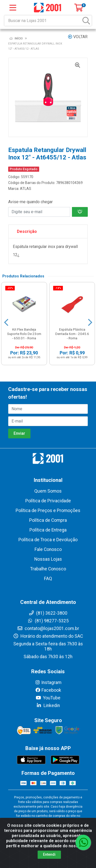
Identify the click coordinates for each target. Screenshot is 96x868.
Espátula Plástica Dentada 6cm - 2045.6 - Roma (72, 334)
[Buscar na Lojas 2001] (43, 21)
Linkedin (48, 706)
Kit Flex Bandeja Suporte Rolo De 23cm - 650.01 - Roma (24, 334)
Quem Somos (48, 491)
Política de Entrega (48, 530)
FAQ (48, 579)
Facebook (48, 690)
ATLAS (26, 189)
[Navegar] (6, 322)
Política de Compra (48, 520)
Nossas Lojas (48, 559)
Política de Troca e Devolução (48, 540)
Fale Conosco (48, 549)
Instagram (48, 682)
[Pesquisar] (86, 21)
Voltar (78, 37)
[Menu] (13, 8)
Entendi (49, 854)
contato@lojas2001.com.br (48, 628)
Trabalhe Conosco (48, 569)
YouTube (48, 698)
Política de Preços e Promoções (48, 511)
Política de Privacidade (48, 501)
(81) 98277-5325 (48, 621)
